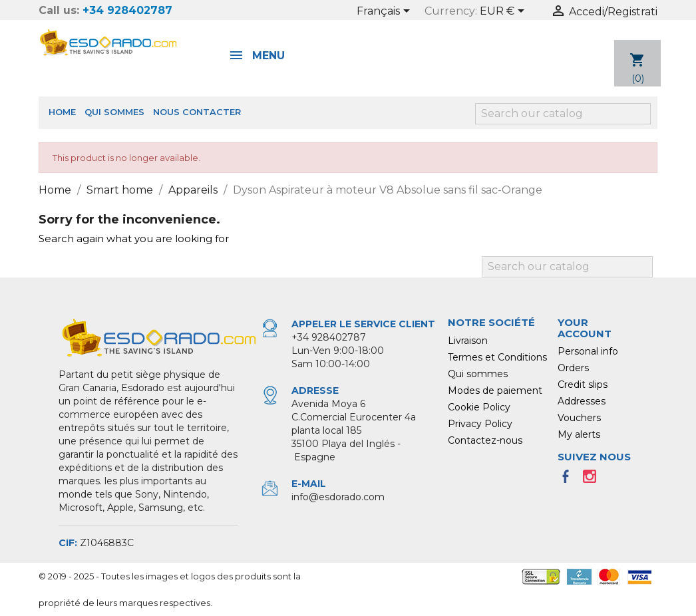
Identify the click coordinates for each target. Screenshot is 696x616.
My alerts (579, 434)
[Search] (563, 114)
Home (62, 112)
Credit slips (583, 385)
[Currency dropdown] (504, 12)
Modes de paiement (495, 390)
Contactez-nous (485, 440)
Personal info (588, 351)
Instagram (594, 480)
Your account (585, 328)
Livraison (468, 341)
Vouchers (579, 418)
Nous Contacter (197, 112)
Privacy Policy (480, 424)
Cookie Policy (479, 407)
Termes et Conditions (497, 357)
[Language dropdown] (386, 12)
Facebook (570, 480)
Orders (573, 368)
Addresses (582, 401)
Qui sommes (114, 112)
